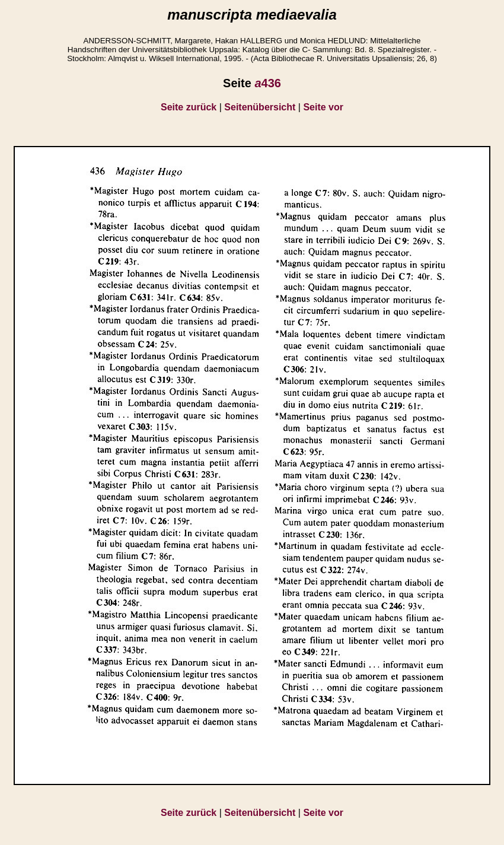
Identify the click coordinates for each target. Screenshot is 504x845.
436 (268, 83)
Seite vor (323, 107)
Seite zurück (189, 107)
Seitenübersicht (260, 107)
